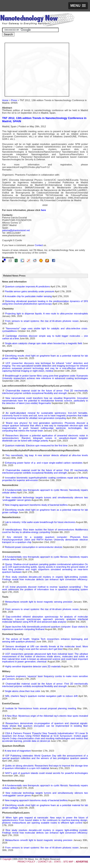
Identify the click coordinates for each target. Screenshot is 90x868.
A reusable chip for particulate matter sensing (28, 296)
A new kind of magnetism (18, 751)
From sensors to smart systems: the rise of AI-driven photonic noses (42, 321)
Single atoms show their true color (23, 691)
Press (14, 100)
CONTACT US (45, 862)
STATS (57, 862)
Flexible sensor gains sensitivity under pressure (30, 291)
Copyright (7, 859)
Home (5, 100)
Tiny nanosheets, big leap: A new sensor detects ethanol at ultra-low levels (47, 455)
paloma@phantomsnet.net (16, 230)
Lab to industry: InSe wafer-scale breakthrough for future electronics (40, 522)
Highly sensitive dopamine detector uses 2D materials (33, 666)
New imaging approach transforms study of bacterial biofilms (36, 505)
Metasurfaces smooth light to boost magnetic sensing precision (39, 602)
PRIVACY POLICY (26, 862)
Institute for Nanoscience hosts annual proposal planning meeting (41, 708)
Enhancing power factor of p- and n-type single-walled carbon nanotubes (44, 463)
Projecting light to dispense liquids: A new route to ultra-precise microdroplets (46, 314)
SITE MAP (68, 862)
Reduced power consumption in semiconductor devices (34, 547)
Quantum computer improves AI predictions (27, 286)
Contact (39, 245)
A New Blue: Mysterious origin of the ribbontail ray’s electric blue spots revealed (46, 716)
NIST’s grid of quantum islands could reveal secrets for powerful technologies (46, 773)
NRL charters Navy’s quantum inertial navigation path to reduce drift (41, 696)
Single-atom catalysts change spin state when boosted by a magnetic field (44, 343)
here (43, 210)
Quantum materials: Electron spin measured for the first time (36, 445)
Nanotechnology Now (37, 20)
